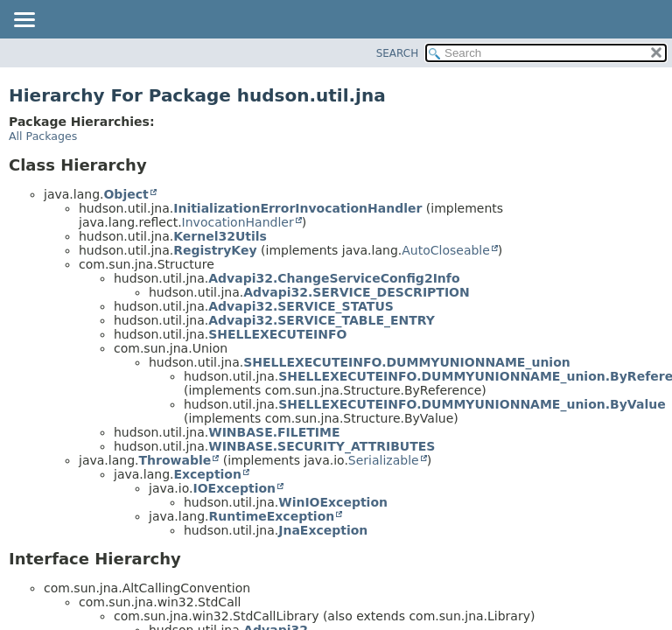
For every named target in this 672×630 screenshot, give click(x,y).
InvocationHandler (238, 222)
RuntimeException (271, 516)
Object (126, 194)
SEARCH (398, 53)
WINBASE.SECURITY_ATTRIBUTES (322, 446)
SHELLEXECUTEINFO (277, 334)
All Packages (43, 136)
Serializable (384, 460)
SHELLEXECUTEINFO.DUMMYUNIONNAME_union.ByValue (472, 404)
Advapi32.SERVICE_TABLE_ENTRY (322, 320)
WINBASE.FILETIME (274, 432)
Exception (207, 474)
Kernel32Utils (220, 236)
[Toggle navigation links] (24, 21)
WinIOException (333, 502)
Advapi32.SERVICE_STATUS (301, 306)
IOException (234, 488)
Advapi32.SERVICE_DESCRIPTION (357, 292)
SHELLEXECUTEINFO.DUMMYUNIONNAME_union (407, 362)
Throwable (175, 460)
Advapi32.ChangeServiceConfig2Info (334, 278)
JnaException (323, 530)
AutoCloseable (446, 250)
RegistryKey (215, 250)
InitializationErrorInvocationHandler (297, 208)
